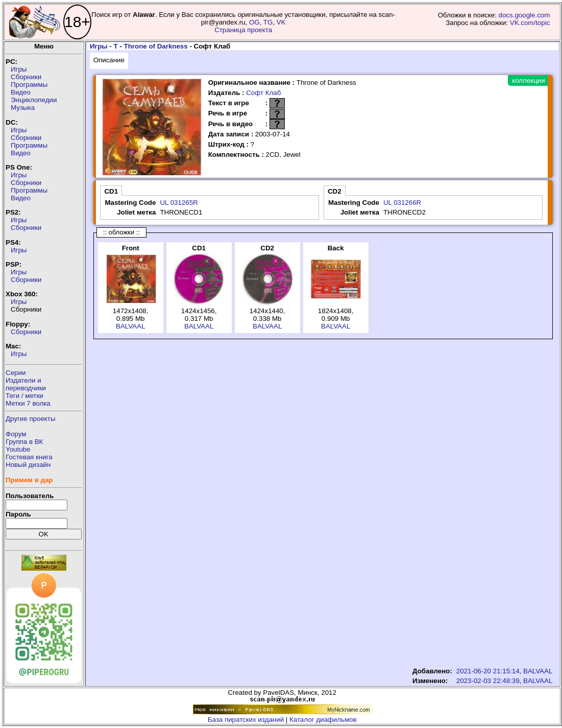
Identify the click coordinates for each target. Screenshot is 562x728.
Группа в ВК (24, 442)
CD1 (111, 191)
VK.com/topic (530, 23)
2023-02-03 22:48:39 (488, 681)
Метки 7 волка (28, 403)
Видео (21, 92)
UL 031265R (179, 203)
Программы (29, 85)
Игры (19, 69)
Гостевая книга (29, 457)
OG (254, 22)
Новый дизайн (28, 465)
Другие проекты (31, 419)
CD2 (335, 191)
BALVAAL (130, 326)
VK (281, 22)
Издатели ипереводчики (26, 384)
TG (268, 22)
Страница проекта (243, 30)
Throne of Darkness (156, 46)
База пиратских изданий (246, 720)
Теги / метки (25, 396)
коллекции (528, 80)
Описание (109, 60)
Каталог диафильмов (323, 720)
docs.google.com (524, 15)
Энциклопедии (34, 100)
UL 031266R (402, 203)
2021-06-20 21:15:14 (488, 671)
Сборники (26, 77)
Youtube (18, 449)
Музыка (23, 108)
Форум (16, 434)
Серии (16, 373)
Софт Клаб (263, 93)
